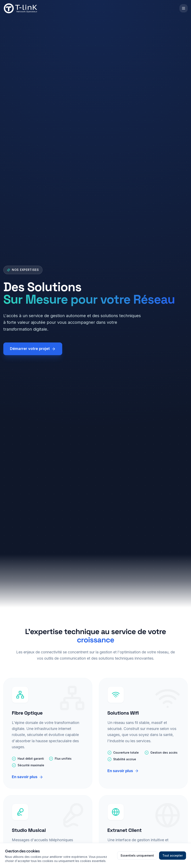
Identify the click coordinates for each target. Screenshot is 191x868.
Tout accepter (173, 855)
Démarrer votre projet (33, 349)
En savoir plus (27, 777)
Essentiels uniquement (137, 855)
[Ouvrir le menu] (184, 8)
